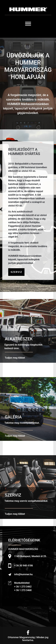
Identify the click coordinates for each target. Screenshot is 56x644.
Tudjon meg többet (15, 358)
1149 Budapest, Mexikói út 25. (30, 556)
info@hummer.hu (23, 574)
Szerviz (16, 272)
